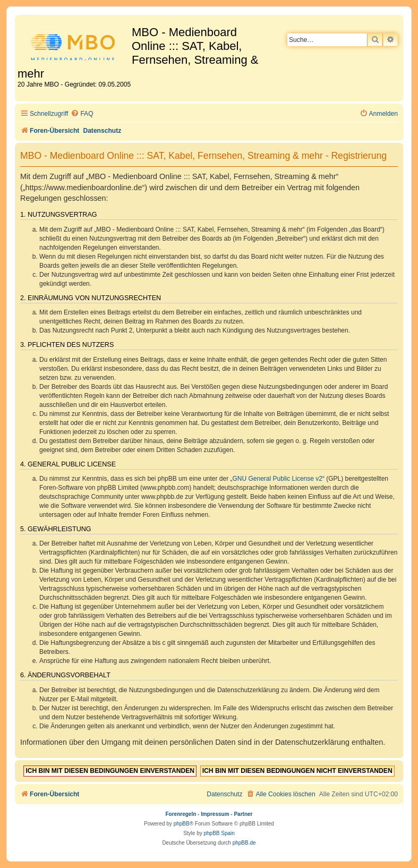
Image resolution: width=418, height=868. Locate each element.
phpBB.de (244, 843)
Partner (243, 814)
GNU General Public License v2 (278, 479)
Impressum (215, 814)
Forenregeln (181, 814)
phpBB (182, 824)
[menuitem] (82, 114)
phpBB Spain (219, 833)
